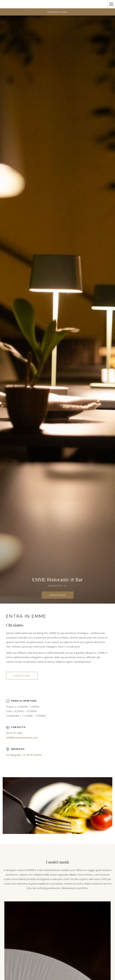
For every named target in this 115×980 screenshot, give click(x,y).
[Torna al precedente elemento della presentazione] (5, 818)
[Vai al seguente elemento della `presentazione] (110, 818)
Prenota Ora (58, 12)
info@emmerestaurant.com (22, 737)
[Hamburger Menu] (111, 4)
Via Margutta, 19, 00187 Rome (24, 755)
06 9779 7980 (14, 733)
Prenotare (61, 596)
